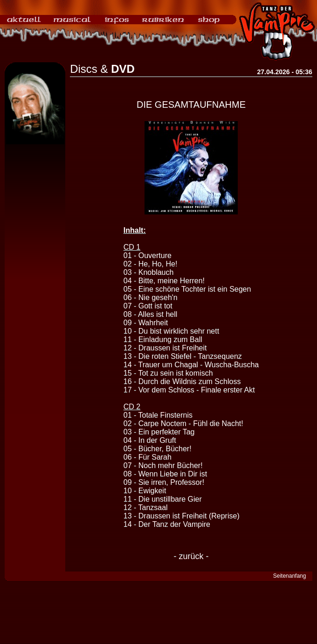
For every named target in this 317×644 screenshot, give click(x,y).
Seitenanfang (290, 576)
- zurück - (191, 556)
